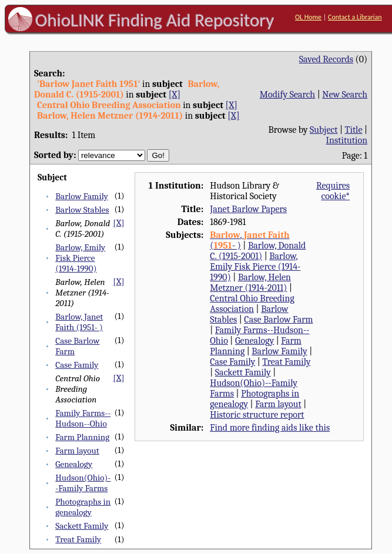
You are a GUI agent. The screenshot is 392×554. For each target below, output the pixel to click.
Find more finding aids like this (270, 428)
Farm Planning (82, 437)
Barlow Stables (82, 210)
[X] (175, 95)
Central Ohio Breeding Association (252, 304)
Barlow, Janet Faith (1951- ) (79, 322)
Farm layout (77, 451)
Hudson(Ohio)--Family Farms (83, 483)
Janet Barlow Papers (248, 209)
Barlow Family (82, 196)
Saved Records (326, 59)
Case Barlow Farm (278, 320)
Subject (324, 130)
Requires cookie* (333, 191)
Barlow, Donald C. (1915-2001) (258, 251)
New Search (345, 95)
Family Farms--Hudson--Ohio (83, 418)
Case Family (77, 365)
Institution (347, 140)
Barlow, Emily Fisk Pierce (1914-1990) (80, 258)
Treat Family (78, 539)
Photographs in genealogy (83, 507)
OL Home (308, 17)
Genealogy (74, 464)
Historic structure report (257, 415)
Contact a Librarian (355, 17)
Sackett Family (82, 526)
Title (354, 130)
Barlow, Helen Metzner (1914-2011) (250, 283)
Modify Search (287, 95)
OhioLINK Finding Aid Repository (155, 20)
